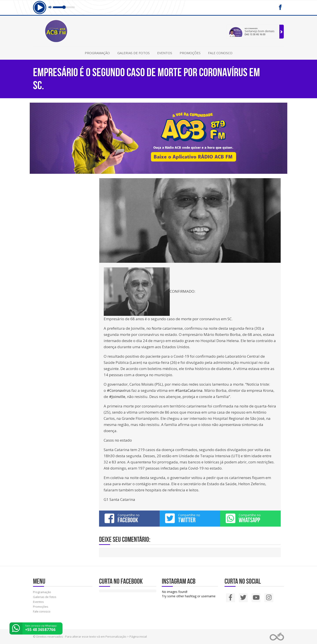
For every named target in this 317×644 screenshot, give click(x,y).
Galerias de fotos (134, 53)
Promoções (190, 53)
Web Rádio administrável (277, 637)
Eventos (165, 53)
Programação (97, 53)
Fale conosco (220, 53)
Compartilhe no (129, 518)
